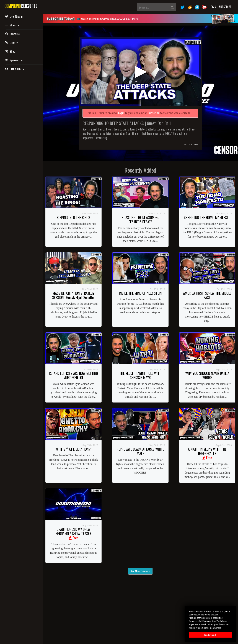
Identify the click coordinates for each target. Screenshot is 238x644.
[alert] (140, 18)
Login (213, 7)
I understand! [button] (210, 635)
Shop (11, 51)
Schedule (13, 34)
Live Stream (14, 16)
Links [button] (12, 43)
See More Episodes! (140, 571)
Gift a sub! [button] (15, 69)
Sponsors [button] (14, 60)
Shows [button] (13, 25)
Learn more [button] (216, 628)
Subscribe (225, 7)
